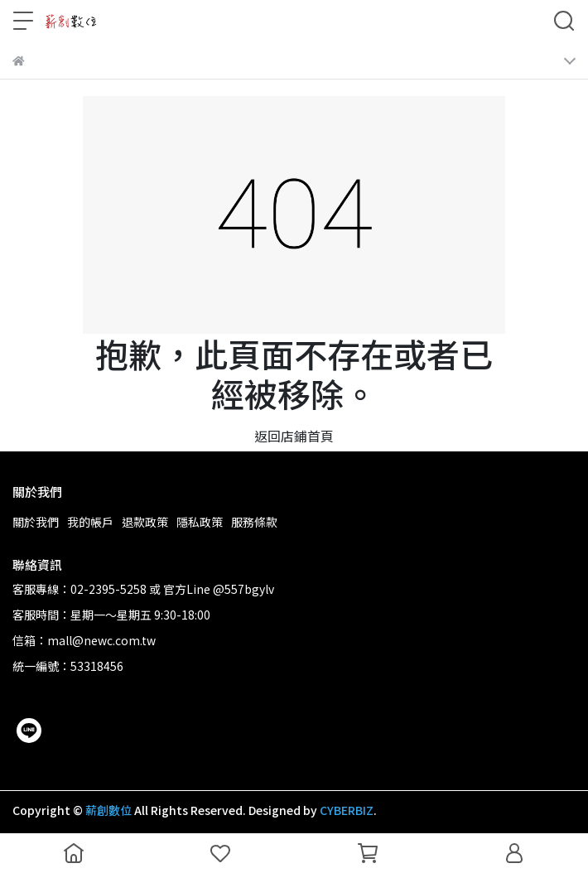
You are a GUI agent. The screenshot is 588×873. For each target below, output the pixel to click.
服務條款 (254, 522)
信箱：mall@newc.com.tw (84, 640)
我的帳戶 (90, 522)
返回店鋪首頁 (294, 436)
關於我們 (36, 522)
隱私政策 (200, 522)
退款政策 (145, 522)
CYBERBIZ (347, 810)
